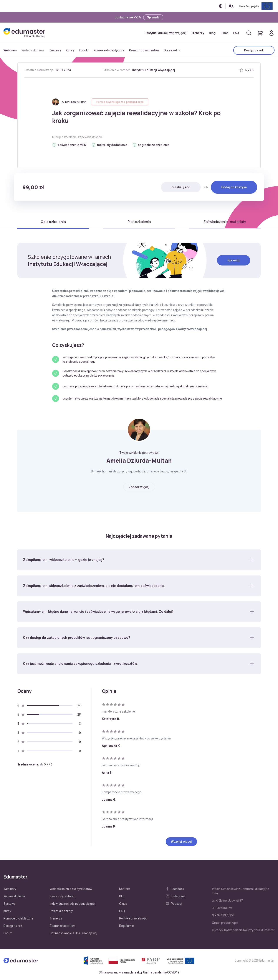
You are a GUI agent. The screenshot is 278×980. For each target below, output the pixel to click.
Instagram (175, 896)
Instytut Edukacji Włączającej (166, 33)
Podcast (174, 904)
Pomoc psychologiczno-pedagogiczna (120, 102)
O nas (224, 33)
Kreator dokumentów (144, 50)
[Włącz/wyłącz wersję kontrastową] (221, 6)
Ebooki (84, 50)
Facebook (175, 889)
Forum (8, 933)
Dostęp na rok (254, 50)
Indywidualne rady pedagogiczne (72, 904)
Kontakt (125, 889)
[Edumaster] (24, 33)
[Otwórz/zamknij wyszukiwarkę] (249, 33)
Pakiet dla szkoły (61, 911)
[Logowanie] (271, 33)
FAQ (236, 33)
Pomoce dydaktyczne (109, 50)
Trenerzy (198, 33)
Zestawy (55, 50)
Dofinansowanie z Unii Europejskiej (73, 933)
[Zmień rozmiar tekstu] (231, 6)
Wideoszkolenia (33, 50)
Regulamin (127, 926)
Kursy (70, 50)
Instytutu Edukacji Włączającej (154, 70)
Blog (212, 33)
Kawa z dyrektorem (63, 896)
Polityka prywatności (133, 919)
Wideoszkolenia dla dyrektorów (71, 889)
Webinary (10, 50)
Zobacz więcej (139, 487)
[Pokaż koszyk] (260, 33)
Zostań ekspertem (62, 926)
